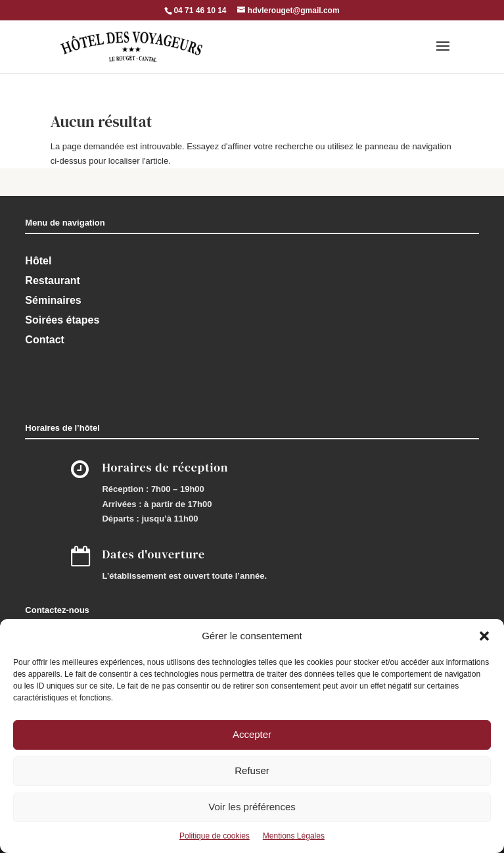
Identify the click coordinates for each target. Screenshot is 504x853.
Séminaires (53, 300)
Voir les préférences (252, 807)
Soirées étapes (62, 320)
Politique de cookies (215, 836)
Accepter (252, 734)
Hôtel (38, 261)
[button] (484, 636)
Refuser (252, 770)
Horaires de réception (165, 467)
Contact (45, 340)
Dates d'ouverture (153, 554)
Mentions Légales (294, 836)
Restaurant (53, 280)
